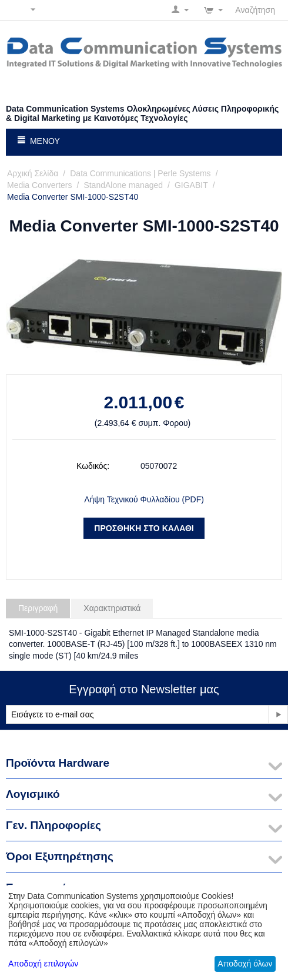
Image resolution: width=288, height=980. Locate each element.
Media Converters (40, 185)
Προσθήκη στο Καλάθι (144, 528)
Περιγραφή (38, 608)
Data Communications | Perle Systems (140, 173)
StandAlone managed (123, 185)
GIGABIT (191, 185)
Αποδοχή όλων (245, 964)
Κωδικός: (93, 466)
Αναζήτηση (255, 10)
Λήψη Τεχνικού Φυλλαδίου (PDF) (144, 499)
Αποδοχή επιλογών (43, 964)
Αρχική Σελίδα (33, 173)
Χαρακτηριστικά (112, 608)
